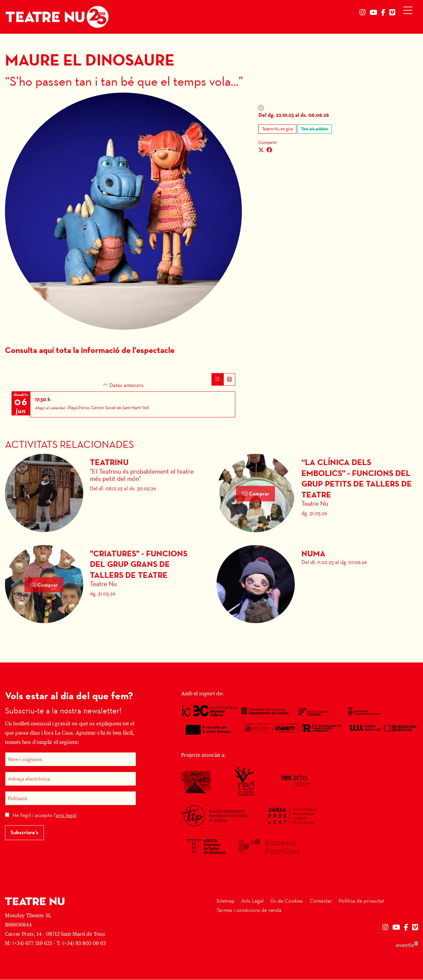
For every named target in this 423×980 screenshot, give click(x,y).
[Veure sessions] (217, 380)
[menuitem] (363, 13)
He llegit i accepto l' (44, 815)
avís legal (66, 815)
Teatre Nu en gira (277, 129)
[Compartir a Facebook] (269, 150)
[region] (123, 211)
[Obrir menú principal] (409, 12)
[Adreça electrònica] (71, 779)
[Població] (71, 799)
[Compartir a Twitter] (261, 150)
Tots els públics (315, 129)
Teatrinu (109, 463)
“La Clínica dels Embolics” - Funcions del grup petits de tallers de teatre (357, 479)
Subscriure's (24, 833)
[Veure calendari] (229, 380)
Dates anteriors (123, 385)
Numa (313, 554)
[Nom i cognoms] (71, 760)
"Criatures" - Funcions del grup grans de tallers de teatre (139, 565)
